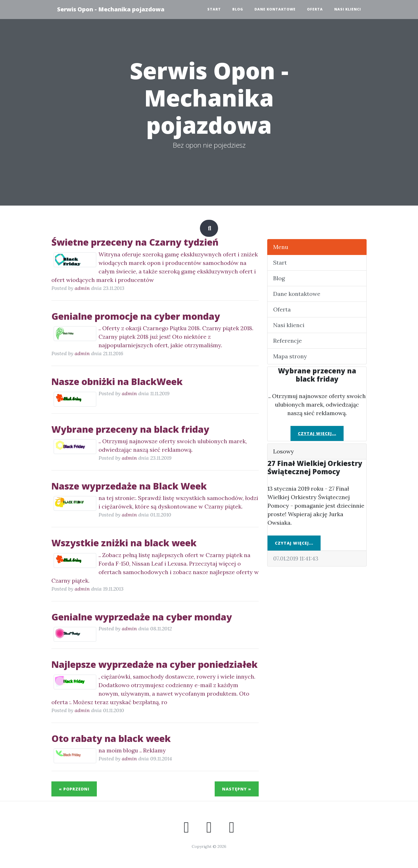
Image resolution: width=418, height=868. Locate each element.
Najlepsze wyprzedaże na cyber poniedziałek (154, 664)
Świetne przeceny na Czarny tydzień (135, 242)
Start (214, 9)
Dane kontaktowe (275, 9)
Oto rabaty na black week (111, 738)
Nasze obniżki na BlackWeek (117, 381)
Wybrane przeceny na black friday (130, 429)
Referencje (288, 341)
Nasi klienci (348, 9)
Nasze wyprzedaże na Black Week (129, 486)
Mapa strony (290, 356)
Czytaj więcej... (317, 433)
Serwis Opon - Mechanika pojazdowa (111, 9)
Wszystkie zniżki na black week (124, 543)
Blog (238, 9)
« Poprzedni (74, 789)
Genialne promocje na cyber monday (136, 316)
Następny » (237, 789)
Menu (281, 247)
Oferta (315, 9)
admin (82, 288)
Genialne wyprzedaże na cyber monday (142, 617)
